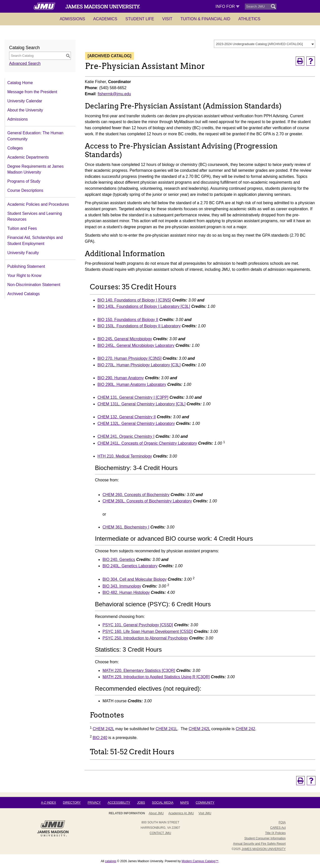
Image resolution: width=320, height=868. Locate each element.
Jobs (141, 803)
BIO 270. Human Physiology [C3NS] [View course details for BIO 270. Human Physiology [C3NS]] (129, 358)
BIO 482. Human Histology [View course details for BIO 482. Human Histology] (126, 592)
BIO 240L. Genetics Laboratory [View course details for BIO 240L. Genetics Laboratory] (130, 566)
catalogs (111, 861)
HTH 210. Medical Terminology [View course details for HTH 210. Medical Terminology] (125, 456)
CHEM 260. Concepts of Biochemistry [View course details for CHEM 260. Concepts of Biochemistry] (136, 495)
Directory (72, 803)
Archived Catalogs (24, 294)
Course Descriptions (25, 190)
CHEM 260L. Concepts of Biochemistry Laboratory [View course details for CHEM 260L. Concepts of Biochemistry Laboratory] (147, 501)
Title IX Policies (275, 833)
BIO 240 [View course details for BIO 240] (100, 738)
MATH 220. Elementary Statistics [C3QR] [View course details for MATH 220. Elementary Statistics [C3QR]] (139, 671)
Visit (167, 19)
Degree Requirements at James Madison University (35, 169)
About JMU (156, 813)
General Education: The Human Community (35, 136)
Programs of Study (24, 181)
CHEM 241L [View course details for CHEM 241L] (167, 729)
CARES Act (278, 828)
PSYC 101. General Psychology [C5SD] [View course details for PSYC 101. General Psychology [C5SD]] (138, 625)
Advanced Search (25, 63)
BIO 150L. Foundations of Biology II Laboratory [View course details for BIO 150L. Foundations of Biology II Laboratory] (139, 326)
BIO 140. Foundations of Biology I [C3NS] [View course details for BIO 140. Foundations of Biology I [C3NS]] (134, 300)
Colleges (15, 148)
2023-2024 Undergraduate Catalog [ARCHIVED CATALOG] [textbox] (259, 44)
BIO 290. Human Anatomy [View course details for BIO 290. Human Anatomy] (121, 378)
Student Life (140, 19)
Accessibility (119, 803)
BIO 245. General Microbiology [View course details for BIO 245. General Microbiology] (125, 339)
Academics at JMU (181, 813)
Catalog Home (20, 83)
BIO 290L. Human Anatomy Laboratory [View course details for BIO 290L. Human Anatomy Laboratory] (132, 384)
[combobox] (265, 44)
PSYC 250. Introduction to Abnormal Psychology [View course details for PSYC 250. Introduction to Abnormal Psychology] (145, 638)
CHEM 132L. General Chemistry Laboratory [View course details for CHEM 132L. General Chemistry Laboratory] (136, 423)
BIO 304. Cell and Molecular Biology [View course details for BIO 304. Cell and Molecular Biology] (135, 579)
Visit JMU (205, 813)
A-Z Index (48, 803)
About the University (25, 110)
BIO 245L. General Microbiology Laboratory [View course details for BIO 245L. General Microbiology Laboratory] (136, 345)
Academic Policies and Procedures (38, 204)
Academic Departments (28, 157)
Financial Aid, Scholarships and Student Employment (35, 241)
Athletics (249, 19)
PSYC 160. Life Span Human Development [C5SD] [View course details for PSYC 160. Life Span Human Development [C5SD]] (148, 631)
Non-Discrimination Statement (34, 285)
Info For (227, 6)
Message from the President (32, 92)
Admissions (72, 19)
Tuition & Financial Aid (205, 19)
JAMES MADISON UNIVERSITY (264, 849)
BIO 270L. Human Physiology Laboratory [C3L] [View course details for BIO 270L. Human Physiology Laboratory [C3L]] (139, 365)
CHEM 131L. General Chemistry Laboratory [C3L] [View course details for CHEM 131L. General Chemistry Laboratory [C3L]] (142, 404)
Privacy (94, 803)
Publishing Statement (26, 266)
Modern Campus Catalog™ (200, 861)
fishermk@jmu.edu (114, 94)
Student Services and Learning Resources (35, 216)
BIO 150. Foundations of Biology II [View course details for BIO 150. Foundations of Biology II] (128, 320)
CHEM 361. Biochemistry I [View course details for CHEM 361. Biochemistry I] (126, 527)
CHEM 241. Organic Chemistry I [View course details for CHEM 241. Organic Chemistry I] (126, 436)
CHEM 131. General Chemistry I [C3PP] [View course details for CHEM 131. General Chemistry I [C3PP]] (133, 397)
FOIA (282, 822)
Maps (185, 803)
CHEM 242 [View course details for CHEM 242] (245, 729)
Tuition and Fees (22, 228)
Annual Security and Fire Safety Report (259, 844)
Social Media (163, 803)
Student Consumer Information (265, 838)
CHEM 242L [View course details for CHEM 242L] (103, 729)
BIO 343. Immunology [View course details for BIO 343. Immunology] (122, 586)
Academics (105, 19)
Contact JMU (160, 833)
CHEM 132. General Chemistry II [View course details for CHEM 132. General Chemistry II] (127, 417)
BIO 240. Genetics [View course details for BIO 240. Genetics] (119, 560)
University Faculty (23, 253)
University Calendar (25, 101)
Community (205, 803)
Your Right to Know (24, 276)
